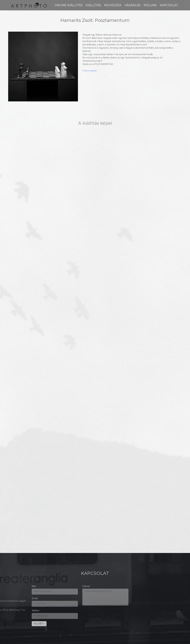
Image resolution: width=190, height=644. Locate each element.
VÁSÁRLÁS (133, 5)
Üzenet (22, 586)
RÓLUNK (150, 5)
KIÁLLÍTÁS (93, 5)
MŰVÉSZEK (113, 5)
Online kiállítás (69, 5)
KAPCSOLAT (169, 5)
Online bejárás (90, 71)
